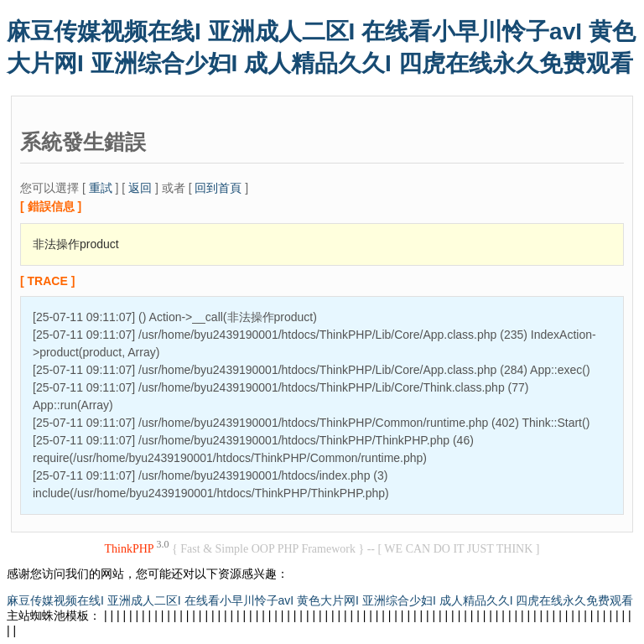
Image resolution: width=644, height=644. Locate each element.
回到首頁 (218, 188)
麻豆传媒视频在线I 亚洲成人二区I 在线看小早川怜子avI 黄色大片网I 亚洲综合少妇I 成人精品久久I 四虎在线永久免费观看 (320, 600)
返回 (140, 188)
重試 (101, 188)
